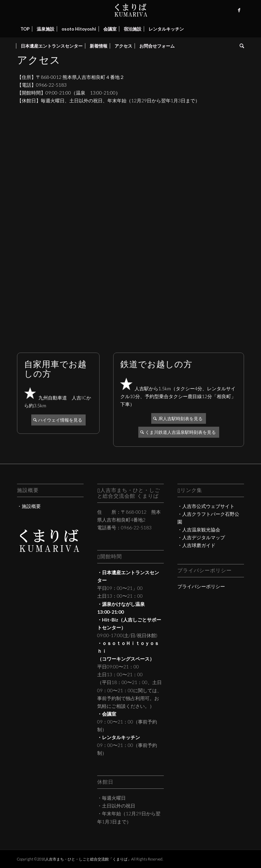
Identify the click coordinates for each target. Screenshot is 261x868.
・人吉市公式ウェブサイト (206, 506)
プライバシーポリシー (201, 586)
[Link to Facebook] (239, 10)
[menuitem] (25, 29)
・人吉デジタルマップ (201, 537)
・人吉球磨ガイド (196, 545)
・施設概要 (29, 506)
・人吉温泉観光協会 (199, 530)
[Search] (240, 46)
